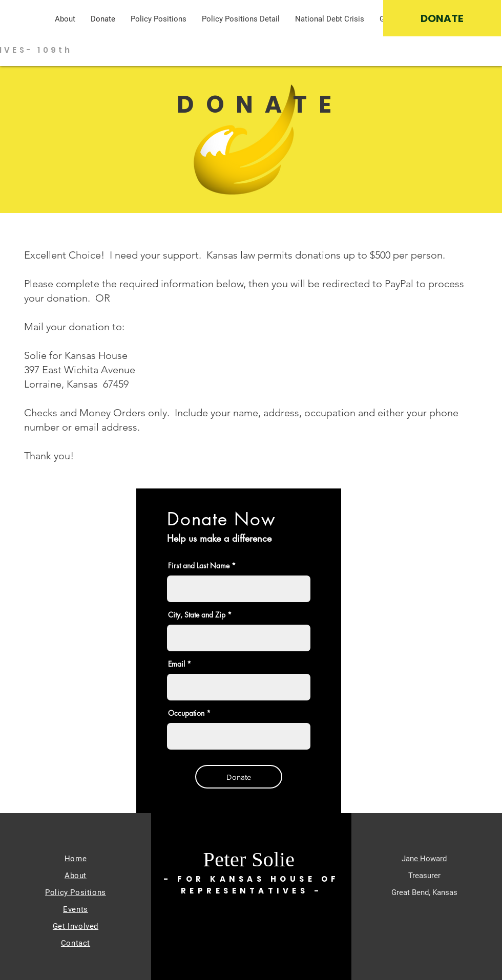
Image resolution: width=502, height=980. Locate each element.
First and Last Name (199, 566)
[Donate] (239, 777)
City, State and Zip (197, 615)
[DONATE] (442, 18)
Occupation (186, 713)
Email (176, 664)
